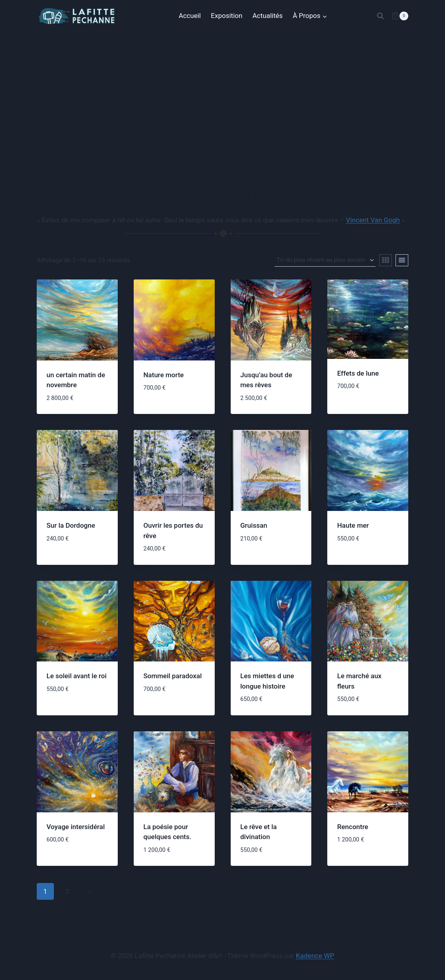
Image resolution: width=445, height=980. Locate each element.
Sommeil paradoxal (172, 676)
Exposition (226, 16)
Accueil (190, 16)
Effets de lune (358, 373)
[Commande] (325, 260)
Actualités (268, 16)
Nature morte (163, 375)
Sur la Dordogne (71, 525)
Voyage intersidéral (76, 827)
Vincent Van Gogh (373, 220)
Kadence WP (315, 956)
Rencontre (353, 827)
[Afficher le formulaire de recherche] (380, 16)
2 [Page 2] (67, 891)
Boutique (351, 16)
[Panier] (400, 16)
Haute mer (353, 525)
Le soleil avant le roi (77, 676)
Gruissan (254, 525)
